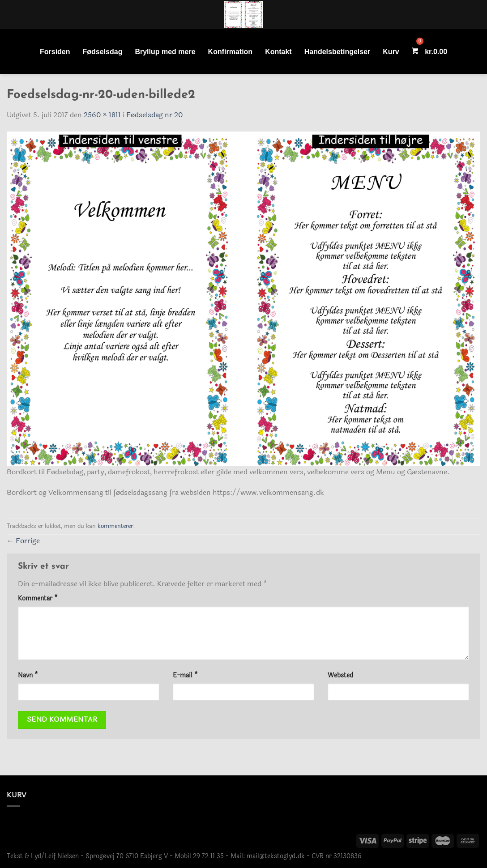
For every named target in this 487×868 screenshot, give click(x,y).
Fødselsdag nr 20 (154, 115)
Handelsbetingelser (337, 52)
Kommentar (38, 598)
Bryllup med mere (165, 52)
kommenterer (115, 526)
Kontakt (278, 52)
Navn (28, 675)
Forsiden (55, 52)
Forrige (23, 541)
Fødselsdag (103, 52)
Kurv (391, 52)
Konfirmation (231, 52)
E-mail (185, 675)
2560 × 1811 (102, 115)
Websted (340, 675)
